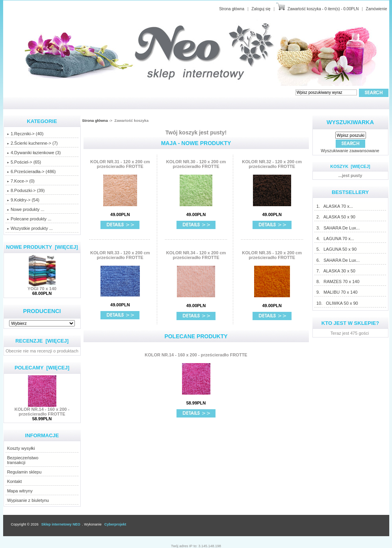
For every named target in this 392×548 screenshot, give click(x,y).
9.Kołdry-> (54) (23, 200)
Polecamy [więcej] (42, 368)
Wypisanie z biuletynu (28, 500)
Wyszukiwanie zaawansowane (350, 151)
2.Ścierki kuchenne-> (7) (33, 143)
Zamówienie (377, 9)
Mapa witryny (20, 491)
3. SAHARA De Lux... (338, 228)
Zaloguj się (261, 9)
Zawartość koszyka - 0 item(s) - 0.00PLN (323, 9)
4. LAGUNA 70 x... (335, 239)
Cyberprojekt (115, 524)
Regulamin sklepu (24, 472)
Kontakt (14, 481)
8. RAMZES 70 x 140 (338, 281)
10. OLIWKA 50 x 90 (337, 303)
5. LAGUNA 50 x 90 (336, 249)
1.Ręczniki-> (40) (25, 134)
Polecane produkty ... (29, 219)
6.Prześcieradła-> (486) (32, 171)
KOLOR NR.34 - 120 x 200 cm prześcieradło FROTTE (196, 255)
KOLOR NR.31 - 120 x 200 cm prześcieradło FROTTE (120, 164)
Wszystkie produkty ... (30, 228)
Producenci (42, 311)
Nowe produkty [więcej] (42, 247)
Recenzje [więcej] (42, 341)
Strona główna (232, 9)
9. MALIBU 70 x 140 (337, 292)
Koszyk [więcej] (350, 166)
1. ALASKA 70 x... (334, 206)
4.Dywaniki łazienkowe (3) (34, 153)
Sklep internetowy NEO (61, 524)
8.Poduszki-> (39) (26, 190)
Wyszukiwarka (350, 122)
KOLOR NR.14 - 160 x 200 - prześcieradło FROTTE (42, 410)
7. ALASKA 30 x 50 (336, 271)
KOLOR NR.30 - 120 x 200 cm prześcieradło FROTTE (196, 164)
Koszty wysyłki (21, 448)
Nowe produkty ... (26, 209)
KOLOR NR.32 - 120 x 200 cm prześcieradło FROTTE (272, 164)
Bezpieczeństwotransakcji (23, 460)
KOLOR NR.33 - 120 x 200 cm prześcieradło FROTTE (120, 255)
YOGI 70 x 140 (42, 287)
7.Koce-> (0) (21, 181)
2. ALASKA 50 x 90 (336, 217)
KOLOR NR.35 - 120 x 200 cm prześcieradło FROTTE (272, 255)
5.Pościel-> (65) (24, 162)
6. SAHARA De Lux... (338, 260)
